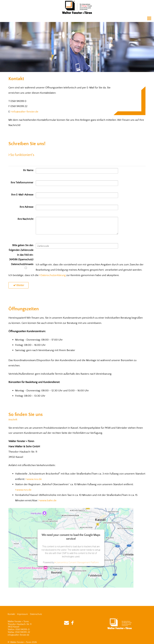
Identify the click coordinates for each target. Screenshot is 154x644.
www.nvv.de (34, 479)
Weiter (18, 285)
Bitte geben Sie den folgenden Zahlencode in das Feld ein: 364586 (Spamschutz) (21, 252)
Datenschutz (36, 614)
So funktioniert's (22, 155)
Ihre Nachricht (25, 219)
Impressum (22, 614)
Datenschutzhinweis (22, 266)
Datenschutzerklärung (53, 275)
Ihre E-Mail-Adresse (22, 195)
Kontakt (11, 614)
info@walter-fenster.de (25, 112)
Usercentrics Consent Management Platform (77, 562)
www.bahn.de (48, 500)
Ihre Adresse (26, 207)
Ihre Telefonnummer (22, 183)
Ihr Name (28, 170)
